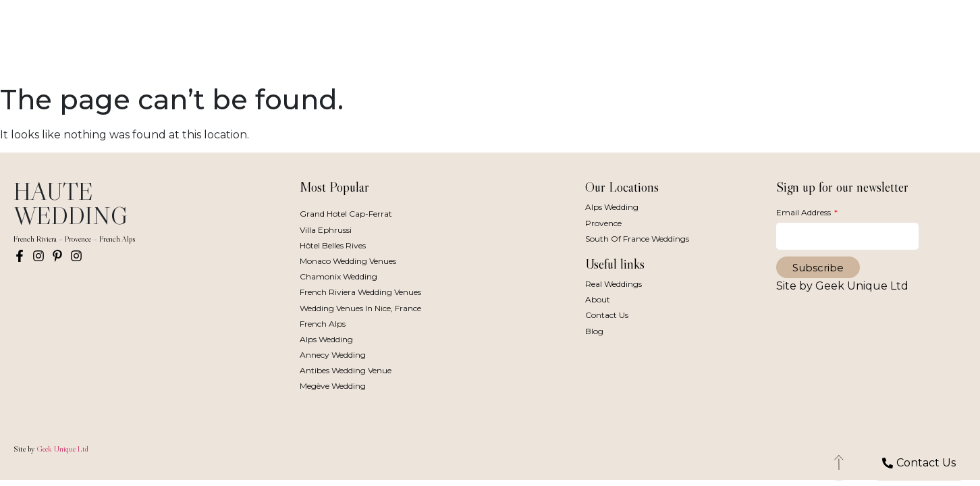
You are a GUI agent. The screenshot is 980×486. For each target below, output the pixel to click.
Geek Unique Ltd (62, 449)
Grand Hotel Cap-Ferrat (346, 214)
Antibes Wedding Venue (346, 370)
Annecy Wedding (333, 355)
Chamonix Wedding (338, 276)
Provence (603, 223)
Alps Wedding (326, 339)
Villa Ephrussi (326, 230)
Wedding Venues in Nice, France (360, 308)
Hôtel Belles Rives (333, 245)
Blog (594, 331)
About (598, 299)
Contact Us (607, 315)
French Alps (323, 324)
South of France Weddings (637, 239)
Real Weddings (614, 284)
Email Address (805, 212)
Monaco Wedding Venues (348, 261)
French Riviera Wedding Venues (360, 292)
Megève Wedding (333, 386)
